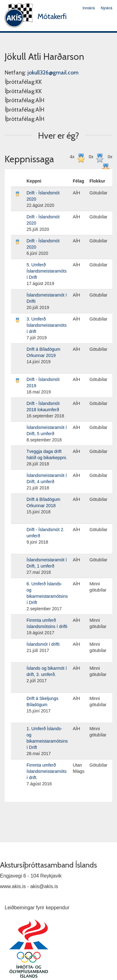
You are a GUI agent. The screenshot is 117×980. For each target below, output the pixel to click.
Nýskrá (107, 8)
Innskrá (88, 8)
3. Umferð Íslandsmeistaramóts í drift (46, 325)
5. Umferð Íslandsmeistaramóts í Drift (46, 271)
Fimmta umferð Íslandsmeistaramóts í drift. (46, 771)
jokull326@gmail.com (53, 73)
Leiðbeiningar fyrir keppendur (37, 908)
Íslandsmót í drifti (43, 644)
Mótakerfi (52, 16)
